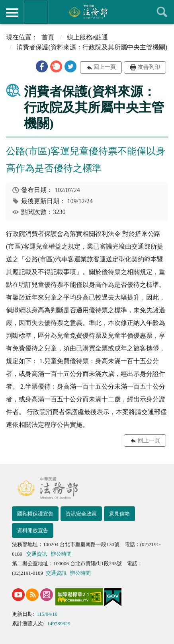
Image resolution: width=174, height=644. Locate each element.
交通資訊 (37, 554)
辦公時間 (61, 554)
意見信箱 (119, 514)
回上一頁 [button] (105, 67)
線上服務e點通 (87, 37)
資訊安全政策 (81, 514)
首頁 (48, 37)
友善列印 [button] (149, 67)
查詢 (162, 12)
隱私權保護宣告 (35, 514)
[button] (42, 66)
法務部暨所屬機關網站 (36, 12)
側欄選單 (12, 13)
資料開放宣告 (33, 530)
